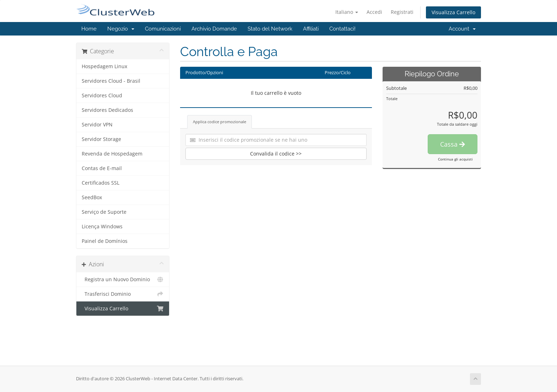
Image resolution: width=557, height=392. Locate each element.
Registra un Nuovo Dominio (123, 279)
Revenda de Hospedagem (112, 154)
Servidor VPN (97, 125)
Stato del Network (270, 29)
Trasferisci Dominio (123, 294)
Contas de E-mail (102, 168)
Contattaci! (342, 29)
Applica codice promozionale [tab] (220, 122)
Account (462, 29)
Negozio (121, 29)
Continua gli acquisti (455, 159)
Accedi (374, 12)
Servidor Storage (101, 139)
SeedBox (92, 197)
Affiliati (311, 29)
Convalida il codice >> (276, 154)
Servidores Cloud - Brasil (111, 81)
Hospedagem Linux (104, 66)
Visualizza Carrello (453, 12)
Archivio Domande (214, 29)
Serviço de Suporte (104, 212)
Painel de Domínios (105, 241)
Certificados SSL (101, 183)
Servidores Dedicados (107, 110)
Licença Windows (102, 227)
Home (89, 29)
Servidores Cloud (102, 96)
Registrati (402, 12)
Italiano (347, 12)
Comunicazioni (163, 29)
